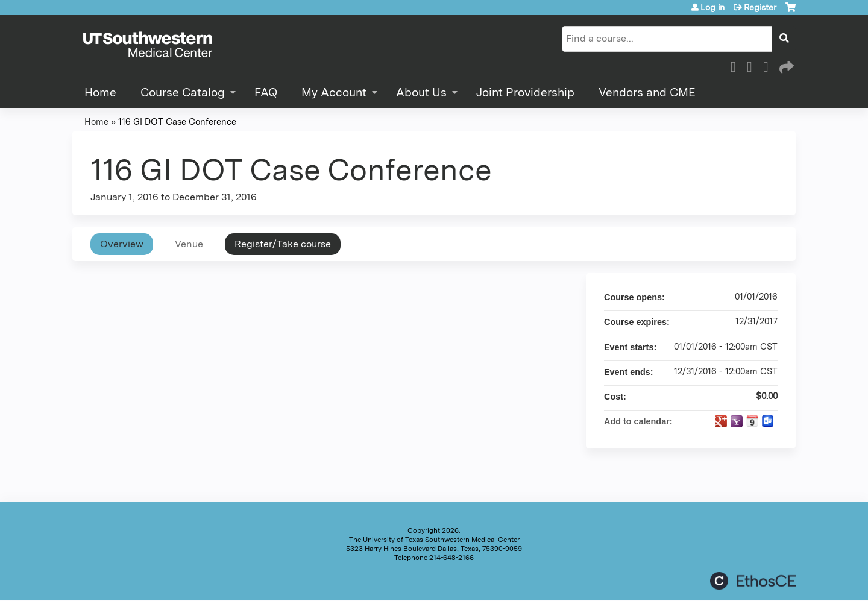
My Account (334, 93)
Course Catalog (183, 93)
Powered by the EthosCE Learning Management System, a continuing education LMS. (753, 581)
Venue (189, 244)
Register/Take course (283, 244)
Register (760, 7)
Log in (712, 7)
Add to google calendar (721, 421)
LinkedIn (769, 65)
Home (100, 93)
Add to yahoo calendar (737, 421)
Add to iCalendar (752, 421)
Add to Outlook (768, 421)
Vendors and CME (647, 93)
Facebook (737, 65)
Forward (785, 65)
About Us (421, 93)
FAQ (266, 93)
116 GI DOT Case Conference (177, 121)
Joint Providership (525, 93)
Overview (122, 244)
